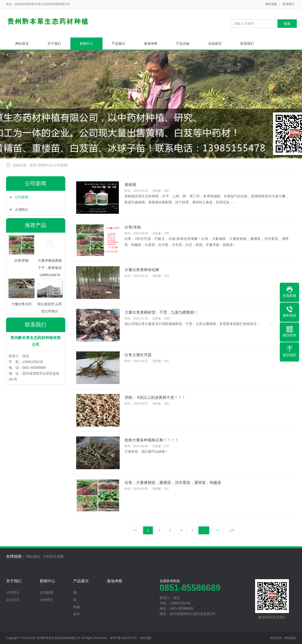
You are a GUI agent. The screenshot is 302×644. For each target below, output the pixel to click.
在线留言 (215, 44)
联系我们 (288, 4)
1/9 (232, 530)
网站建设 (33, 556)
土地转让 (22, 209)
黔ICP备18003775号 (123, 638)
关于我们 (54, 44)
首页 (33, 165)
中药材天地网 (53, 556)
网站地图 (271, 4)
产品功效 (183, 44)
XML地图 (146, 638)
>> (217, 530)
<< (135, 530)
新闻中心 (86, 44)
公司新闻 (61, 165)
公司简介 (13, 592)
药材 (77, 607)
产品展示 (118, 44)
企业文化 (13, 600)
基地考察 (151, 44)
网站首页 (22, 44)
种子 (77, 614)
